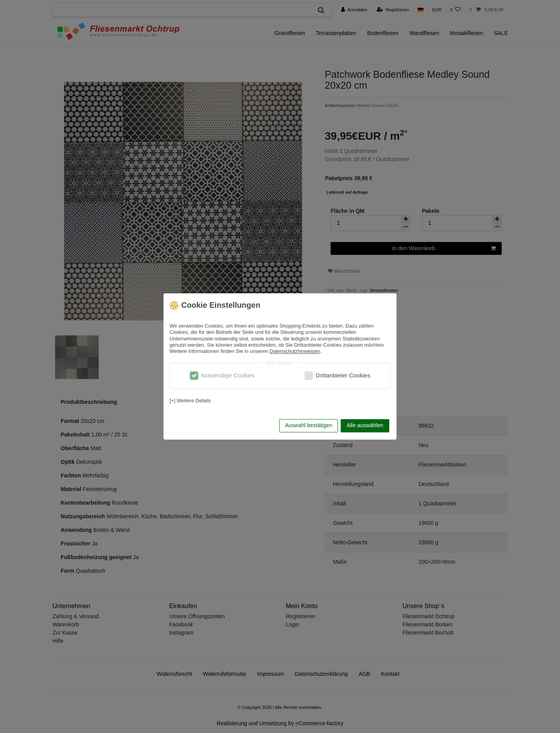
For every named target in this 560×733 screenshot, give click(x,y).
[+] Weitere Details (190, 401)
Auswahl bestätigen (309, 426)
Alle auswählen (365, 426)
